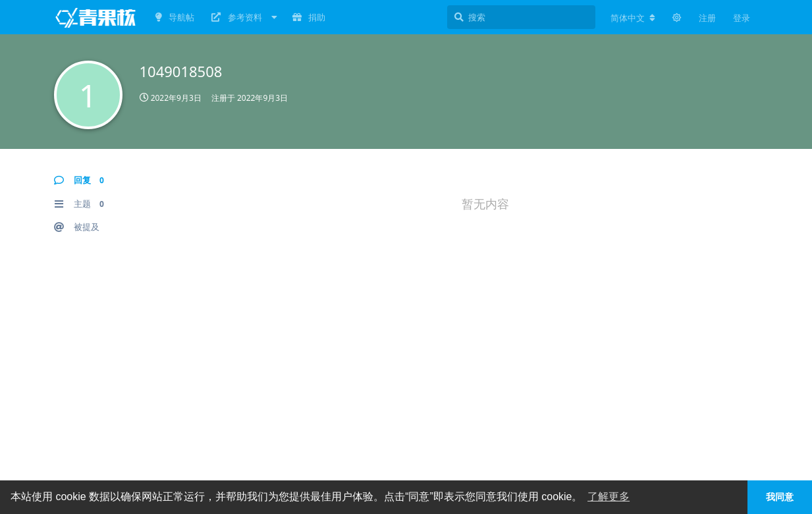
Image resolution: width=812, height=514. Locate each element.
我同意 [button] (780, 497)
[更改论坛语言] (633, 18)
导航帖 (175, 17)
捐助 (309, 17)
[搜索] (521, 17)
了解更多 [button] (609, 497)
